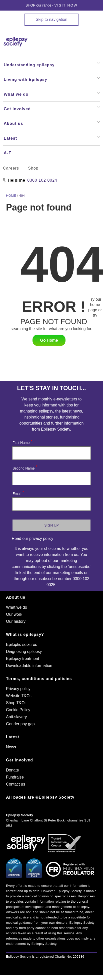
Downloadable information (29, 666)
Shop (33, 168)
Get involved (19, 760)
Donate (12, 770)
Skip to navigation (51, 19)
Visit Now (66, 5)
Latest (13, 737)
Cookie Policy (18, 710)
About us (16, 597)
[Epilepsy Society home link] (27, 42)
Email (18, 493)
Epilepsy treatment (23, 659)
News (11, 747)
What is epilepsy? (25, 634)
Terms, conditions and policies (39, 679)
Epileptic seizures (22, 644)
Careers (11, 168)
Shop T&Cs (16, 703)
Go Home (49, 340)
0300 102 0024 (42, 180)
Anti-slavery (16, 717)
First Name (22, 442)
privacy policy (41, 538)
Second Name (25, 467)
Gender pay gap (20, 724)
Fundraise (15, 777)
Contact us (15, 784)
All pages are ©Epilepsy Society (40, 797)
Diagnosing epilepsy (24, 652)
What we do (16, 607)
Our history (16, 621)
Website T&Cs (19, 696)
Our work (14, 614)
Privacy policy (18, 689)
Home (11, 196)
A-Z (7, 153)
